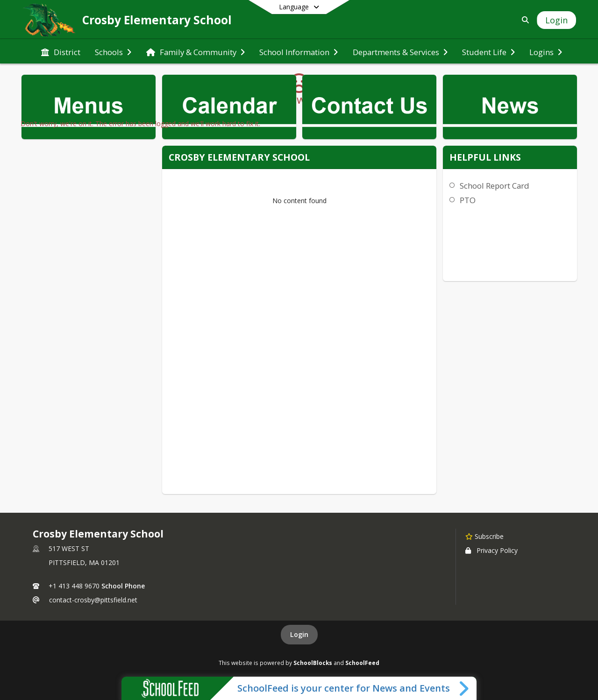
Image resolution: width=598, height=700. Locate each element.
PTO (468, 200)
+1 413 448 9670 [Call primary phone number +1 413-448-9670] (74, 586)
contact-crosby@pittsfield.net (93, 600)
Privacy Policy (491, 550)
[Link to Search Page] (523, 20)
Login (299, 634)
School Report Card (495, 186)
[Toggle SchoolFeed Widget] (465, 688)
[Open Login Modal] (556, 20)
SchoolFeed (362, 663)
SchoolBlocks (313, 663)
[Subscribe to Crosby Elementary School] (484, 536)
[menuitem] (61, 51)
